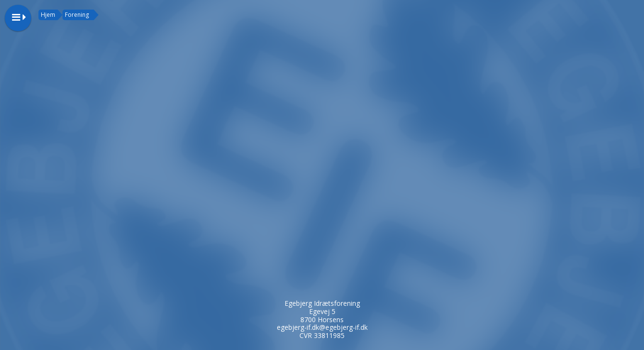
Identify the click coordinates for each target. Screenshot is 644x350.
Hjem (48, 15)
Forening (77, 15)
